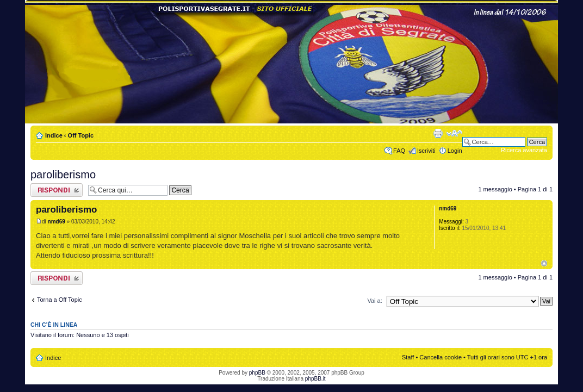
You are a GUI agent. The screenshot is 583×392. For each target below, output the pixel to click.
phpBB (257, 373)
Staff (408, 357)
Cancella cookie (441, 357)
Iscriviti (426, 151)
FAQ (399, 151)
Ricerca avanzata (524, 150)
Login (455, 151)
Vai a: (374, 301)
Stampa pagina (438, 133)
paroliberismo (63, 175)
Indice (54, 135)
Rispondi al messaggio (57, 190)
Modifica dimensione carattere (454, 133)
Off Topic (81, 135)
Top (544, 263)
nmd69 (57, 222)
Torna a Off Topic (60, 300)
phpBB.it (315, 379)
